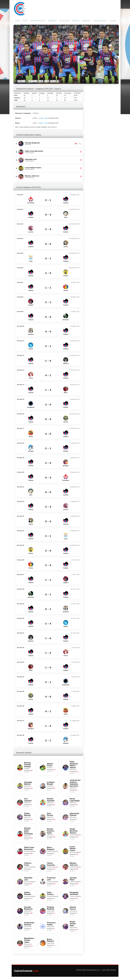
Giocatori (87, 20)
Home (17, 20)
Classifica (52, 20)
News (25, 20)
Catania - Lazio (43, 118)
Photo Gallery (100, 20)
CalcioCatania (27, 971)
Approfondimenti (37, 20)
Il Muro (112, 20)
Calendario (65, 20)
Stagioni (76, 20)
